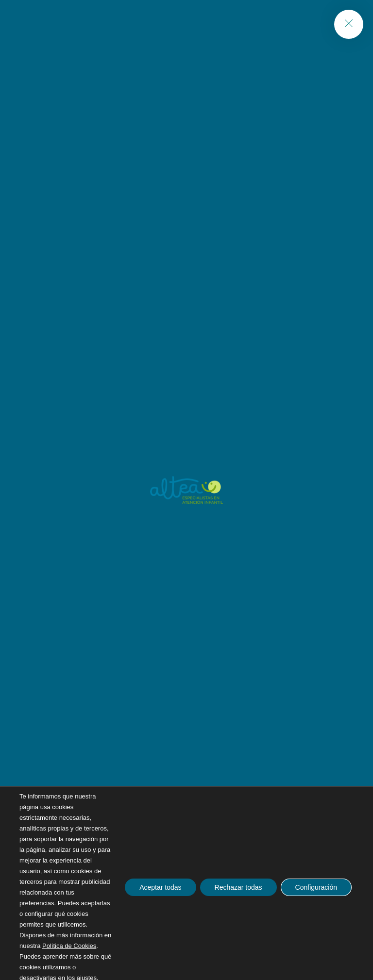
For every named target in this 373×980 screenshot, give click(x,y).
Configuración (316, 887)
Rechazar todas (238, 887)
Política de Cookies (69, 946)
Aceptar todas (160, 887)
